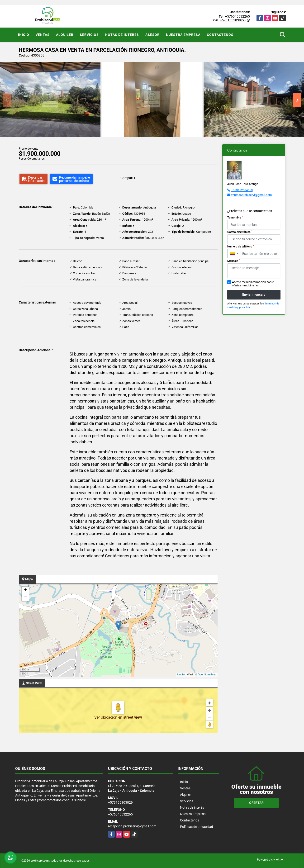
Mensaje (233, 261)
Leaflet (181, 674)
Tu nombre (235, 218)
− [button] (25, 598)
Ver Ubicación (106, 717)
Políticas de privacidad (197, 827)
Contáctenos (220, 35)
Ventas (43, 35)
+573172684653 (242, 190)
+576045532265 (237, 16)
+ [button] (25, 590)
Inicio (24, 35)
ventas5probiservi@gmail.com (251, 195)
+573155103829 (232, 20)
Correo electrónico (240, 232)
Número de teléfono (241, 247)
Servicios (89, 35)
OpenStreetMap (207, 674)
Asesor (152, 35)
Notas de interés (122, 35)
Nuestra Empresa (183, 35)
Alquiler (65, 35)
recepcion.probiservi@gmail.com (132, 826)
